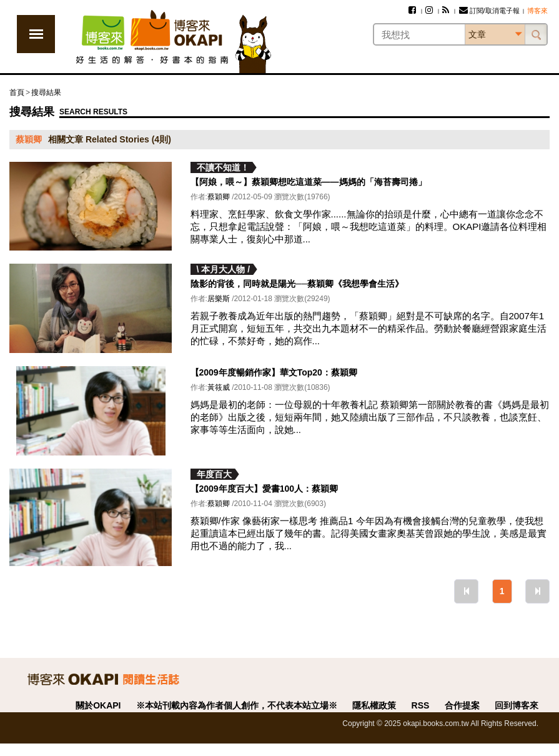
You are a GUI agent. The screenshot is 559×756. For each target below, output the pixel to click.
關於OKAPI (98, 705)
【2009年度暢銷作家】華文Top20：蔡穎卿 (274, 372)
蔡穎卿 (219, 197)
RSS (421, 705)
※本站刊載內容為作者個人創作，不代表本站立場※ (237, 705)
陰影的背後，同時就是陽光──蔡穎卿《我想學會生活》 (297, 284)
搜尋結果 (46, 92)
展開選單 (36, 34)
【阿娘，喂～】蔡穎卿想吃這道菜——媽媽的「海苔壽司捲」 (309, 182)
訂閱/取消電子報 (489, 11)
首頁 (17, 92)
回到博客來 (517, 705)
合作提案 (462, 705)
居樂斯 (219, 299)
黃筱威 (219, 387)
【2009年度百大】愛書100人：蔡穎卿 (265, 489)
